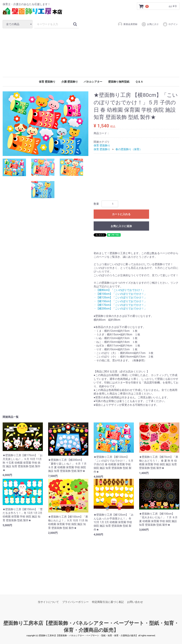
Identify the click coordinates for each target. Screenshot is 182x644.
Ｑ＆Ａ (139, 82)
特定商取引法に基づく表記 (108, 602)
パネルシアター (93, 82)
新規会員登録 (127, 24)
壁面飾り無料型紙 (119, 82)
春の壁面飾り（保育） (129, 149)
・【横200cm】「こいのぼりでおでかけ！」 (120, 309)
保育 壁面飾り (47, 82)
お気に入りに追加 (121, 226)
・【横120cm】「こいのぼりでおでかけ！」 (120, 297)
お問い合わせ (135, 602)
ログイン (170, 24)
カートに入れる (121, 214)
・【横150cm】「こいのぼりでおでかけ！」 (120, 301)
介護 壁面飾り (70, 82)
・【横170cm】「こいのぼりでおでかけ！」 (120, 305)
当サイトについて (48, 602)
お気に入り (150, 24)
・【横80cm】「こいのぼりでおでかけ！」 (119, 290)
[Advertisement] (91, 53)
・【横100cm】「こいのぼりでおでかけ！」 (120, 294)
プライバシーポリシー (75, 602)
